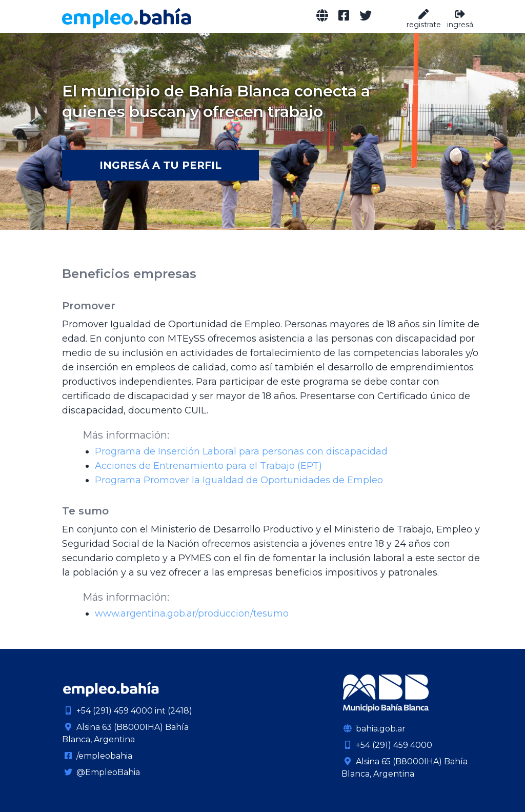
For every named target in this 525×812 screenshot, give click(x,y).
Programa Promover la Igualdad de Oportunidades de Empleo (239, 480)
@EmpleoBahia (101, 772)
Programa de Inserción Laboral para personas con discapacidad (241, 451)
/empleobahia (97, 756)
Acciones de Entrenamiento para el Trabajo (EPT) (208, 466)
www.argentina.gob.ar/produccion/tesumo (192, 613)
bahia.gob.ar (373, 729)
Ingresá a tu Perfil (160, 165)
